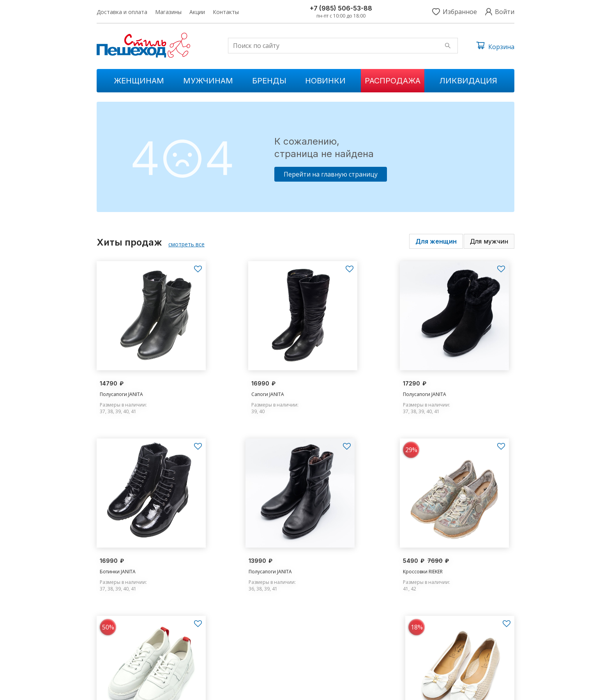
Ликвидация (468, 81)
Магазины (168, 12)
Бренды (269, 81)
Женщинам (139, 81)
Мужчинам (208, 81)
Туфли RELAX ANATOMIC (447, 549)
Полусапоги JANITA (121, 383)
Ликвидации (227, 661)
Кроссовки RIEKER (226, 549)
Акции (197, 12)
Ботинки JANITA (438, 383)
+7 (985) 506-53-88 (341, 8)
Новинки (325, 81)
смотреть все (186, 244)
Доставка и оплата (122, 12)
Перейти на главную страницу (331, 174)
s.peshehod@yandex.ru (446, 648)
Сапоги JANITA (223, 383)
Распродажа (393, 81)
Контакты (226, 12)
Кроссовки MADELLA (336, 549)
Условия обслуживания (487, 689)
